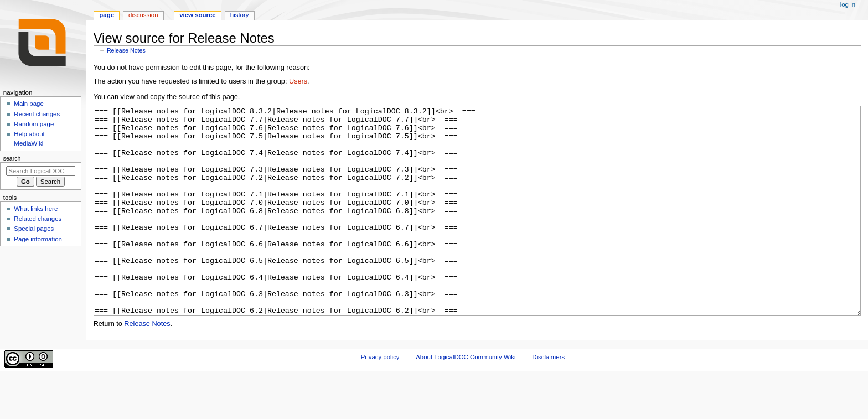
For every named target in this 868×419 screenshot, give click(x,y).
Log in (848, 4)
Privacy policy (380, 399)
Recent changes (37, 114)
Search (12, 158)
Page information (38, 239)
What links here (36, 209)
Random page (34, 124)
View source (198, 15)
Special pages (34, 229)
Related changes (38, 219)
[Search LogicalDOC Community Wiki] (41, 171)
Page (107, 15)
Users (298, 81)
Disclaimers (548, 399)
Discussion (143, 15)
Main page (29, 104)
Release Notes (126, 50)
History (240, 15)
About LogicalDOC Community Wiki (466, 399)
